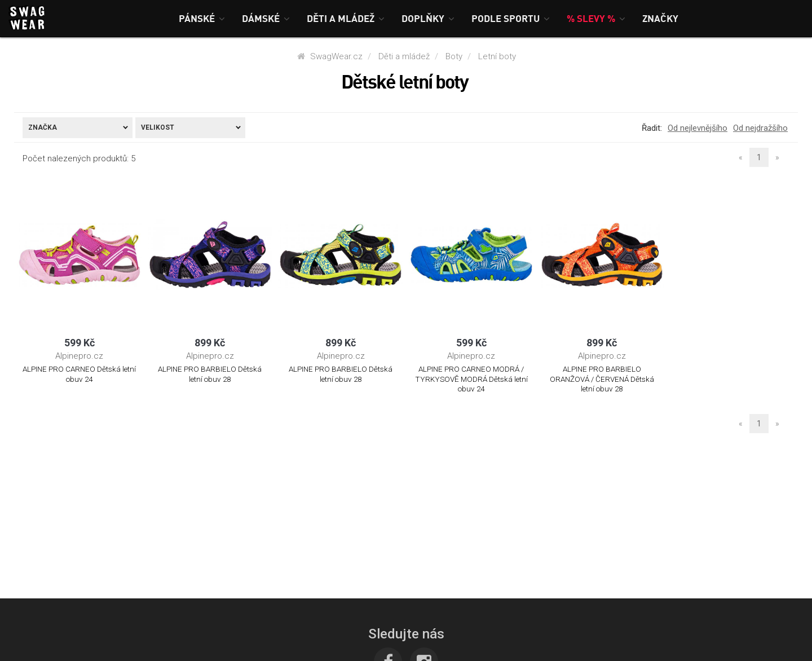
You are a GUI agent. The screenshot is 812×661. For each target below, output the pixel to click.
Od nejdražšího (760, 128)
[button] (202, 18)
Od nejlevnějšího (698, 128)
